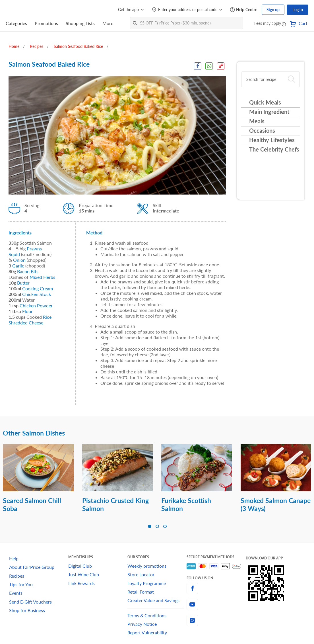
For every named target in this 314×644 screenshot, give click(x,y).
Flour (27, 311)
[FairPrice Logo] (22, 10)
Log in (298, 10)
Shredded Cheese (26, 323)
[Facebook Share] (197, 66)
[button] (284, 24)
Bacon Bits (28, 271)
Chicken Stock (37, 294)
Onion (19, 260)
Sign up (273, 10)
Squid (14, 254)
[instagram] (216, 620)
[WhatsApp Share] (209, 66)
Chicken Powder (36, 305)
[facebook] (216, 588)
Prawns (34, 249)
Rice (47, 317)
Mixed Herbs (42, 277)
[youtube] (216, 604)
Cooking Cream (38, 288)
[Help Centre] (243, 10)
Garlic (18, 266)
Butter (23, 283)
